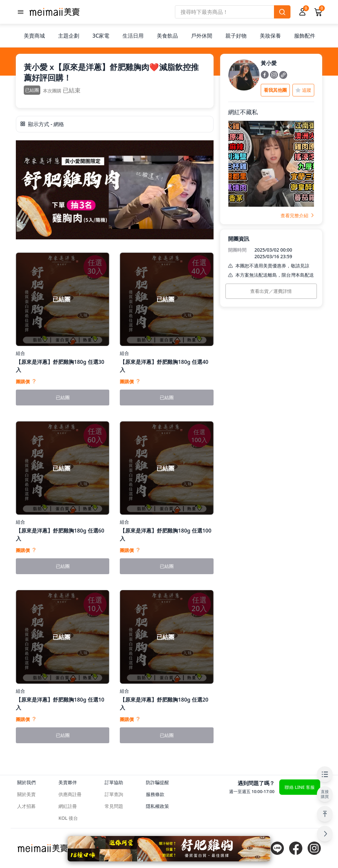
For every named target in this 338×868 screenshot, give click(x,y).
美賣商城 (34, 36)
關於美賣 (26, 794)
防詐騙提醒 (157, 782)
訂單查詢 (114, 794)
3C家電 (101, 36)
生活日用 (133, 36)
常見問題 (114, 806)
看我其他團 (275, 90)
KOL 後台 (68, 818)
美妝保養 (270, 36)
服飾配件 (305, 36)
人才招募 (26, 806)
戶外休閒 (202, 36)
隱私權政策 (157, 806)
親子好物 (236, 36)
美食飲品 (167, 36)
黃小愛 (269, 63)
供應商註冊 (70, 794)
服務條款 (155, 794)
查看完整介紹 (297, 215)
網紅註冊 (68, 806)
